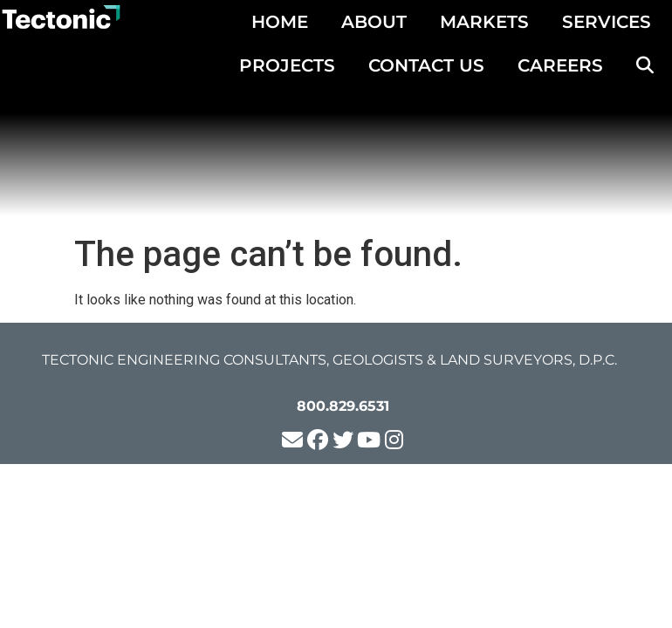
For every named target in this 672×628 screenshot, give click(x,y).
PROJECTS (287, 65)
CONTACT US (426, 65)
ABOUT (374, 22)
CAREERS (560, 65)
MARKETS (484, 22)
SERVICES (607, 22)
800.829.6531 (343, 406)
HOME (280, 22)
